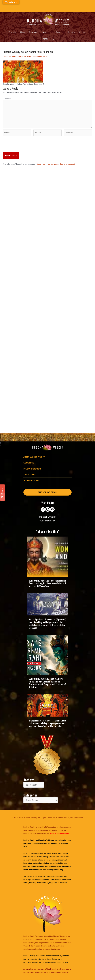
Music (23, 32)
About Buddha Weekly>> (59, 834)
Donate (45, 39)
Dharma (47, 32)
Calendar (12, 32)
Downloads (34, 32)
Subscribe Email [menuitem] (31, 481)
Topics (60, 32)
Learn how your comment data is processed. (56, 164)
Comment (8, 98)
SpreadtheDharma (40, 946)
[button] (53, 39)
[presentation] (23, 146)
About (72, 32)
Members (85, 32)
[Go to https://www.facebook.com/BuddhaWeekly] (43, 510)
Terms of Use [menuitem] (30, 475)
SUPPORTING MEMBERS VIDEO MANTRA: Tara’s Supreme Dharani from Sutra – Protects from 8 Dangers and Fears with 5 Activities (48, 683)
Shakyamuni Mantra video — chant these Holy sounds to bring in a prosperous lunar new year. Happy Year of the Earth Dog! (47, 723)
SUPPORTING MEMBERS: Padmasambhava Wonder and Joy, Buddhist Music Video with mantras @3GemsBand (48, 583)
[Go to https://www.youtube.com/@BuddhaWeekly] (52, 510)
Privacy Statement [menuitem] (32, 469)
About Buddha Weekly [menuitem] (34, 457)
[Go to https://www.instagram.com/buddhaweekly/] (48, 510)
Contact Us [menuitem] (29, 463)
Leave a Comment (11, 57)
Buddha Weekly (42, 857)
